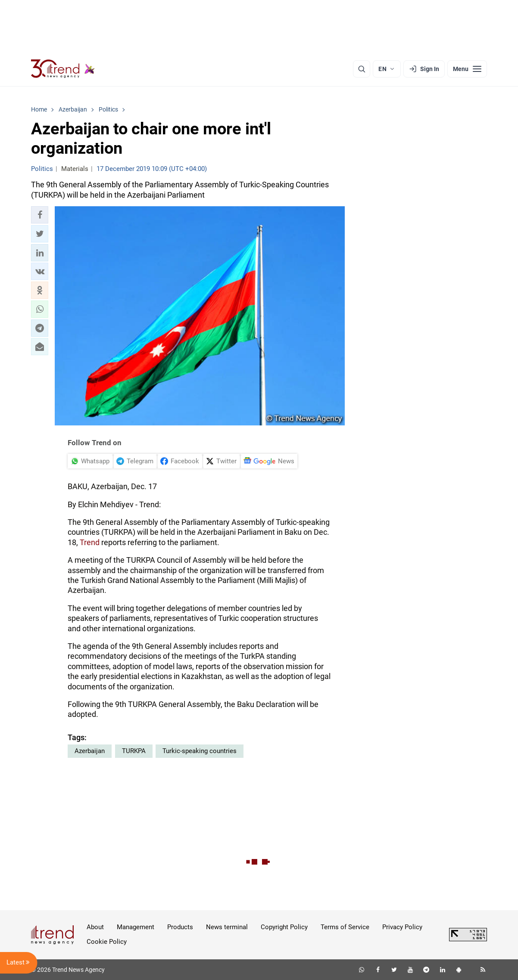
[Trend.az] (63, 69)
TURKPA (134, 751)
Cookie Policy (107, 942)
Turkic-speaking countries (200, 751)
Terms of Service (345, 927)
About (95, 927)
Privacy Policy (402, 927)
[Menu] (467, 69)
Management (136, 927)
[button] (40, 215)
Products (180, 927)
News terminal (227, 927)
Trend (90, 542)
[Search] (362, 69)
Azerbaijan (90, 751)
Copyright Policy (284, 927)
